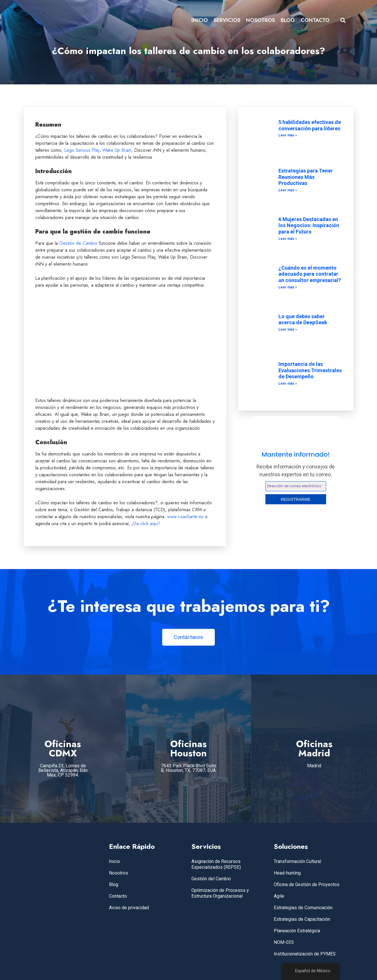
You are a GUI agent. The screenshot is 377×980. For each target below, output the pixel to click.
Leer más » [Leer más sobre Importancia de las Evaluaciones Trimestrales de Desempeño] (288, 384)
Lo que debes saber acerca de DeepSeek (303, 319)
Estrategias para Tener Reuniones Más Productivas (306, 177)
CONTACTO (315, 20)
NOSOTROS (260, 20)
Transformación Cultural (297, 861)
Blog (114, 884)
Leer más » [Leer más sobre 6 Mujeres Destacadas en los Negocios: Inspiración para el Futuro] (288, 239)
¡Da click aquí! (146, 524)
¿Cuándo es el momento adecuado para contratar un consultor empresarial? (310, 274)
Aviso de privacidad (129, 908)
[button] (343, 20)
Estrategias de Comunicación (303, 908)
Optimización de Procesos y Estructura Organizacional (220, 893)
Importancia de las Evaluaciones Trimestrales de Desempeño (310, 370)
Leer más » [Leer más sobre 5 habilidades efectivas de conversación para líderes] (288, 135)
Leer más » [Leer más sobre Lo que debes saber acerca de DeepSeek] (288, 329)
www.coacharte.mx (185, 517)
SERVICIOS (227, 20)
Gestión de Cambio (78, 243)
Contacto (118, 896)
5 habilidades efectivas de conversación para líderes (310, 125)
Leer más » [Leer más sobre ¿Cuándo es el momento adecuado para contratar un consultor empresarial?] (288, 287)
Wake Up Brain (117, 150)
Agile (279, 896)
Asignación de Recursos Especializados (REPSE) (216, 864)
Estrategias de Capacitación (302, 919)
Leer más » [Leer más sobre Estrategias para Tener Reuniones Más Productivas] (288, 190)
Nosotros (119, 873)
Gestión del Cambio (211, 879)
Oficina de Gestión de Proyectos (307, 884)
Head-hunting (287, 873)
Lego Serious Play (82, 150)
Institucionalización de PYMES (305, 954)
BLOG (288, 20)
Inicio (114, 861)
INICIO (200, 20)
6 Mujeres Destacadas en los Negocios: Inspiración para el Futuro (309, 225)
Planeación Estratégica (297, 931)
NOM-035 (284, 942)
